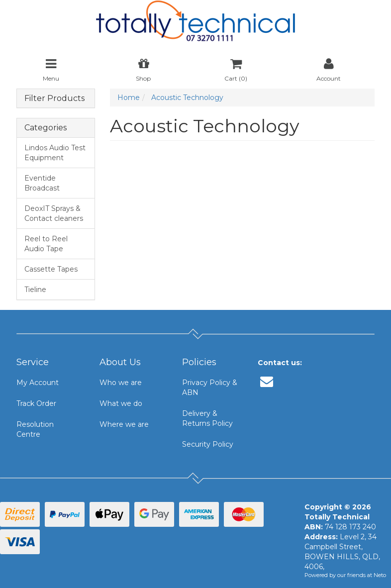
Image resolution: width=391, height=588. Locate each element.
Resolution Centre (35, 429)
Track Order (36, 403)
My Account (38, 383)
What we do (121, 403)
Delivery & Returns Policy (207, 418)
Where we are (124, 424)
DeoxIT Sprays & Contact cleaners (54, 213)
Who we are (121, 383)
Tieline (35, 290)
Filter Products (54, 98)
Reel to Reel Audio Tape (46, 244)
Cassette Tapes (51, 269)
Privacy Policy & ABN (210, 388)
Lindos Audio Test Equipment (55, 153)
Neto (380, 575)
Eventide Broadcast (42, 183)
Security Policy (208, 444)
